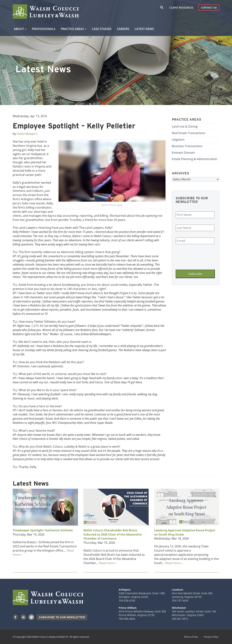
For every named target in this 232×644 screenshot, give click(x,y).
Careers (123, 29)
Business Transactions (187, 146)
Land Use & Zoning (185, 126)
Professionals (44, 29)
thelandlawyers (27, 134)
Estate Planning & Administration (194, 159)
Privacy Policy (211, 637)
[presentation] (197, 254)
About (20, 29)
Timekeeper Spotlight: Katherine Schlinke (43, 530)
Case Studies (102, 29)
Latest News (144, 29)
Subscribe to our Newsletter (62, 617)
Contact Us (209, 8)
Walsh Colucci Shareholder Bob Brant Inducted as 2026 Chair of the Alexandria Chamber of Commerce (113, 534)
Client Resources (181, 8)
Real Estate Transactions (189, 133)
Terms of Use (191, 637)
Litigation (178, 140)
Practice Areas (74, 29)
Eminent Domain (183, 153)
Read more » (108, 563)
